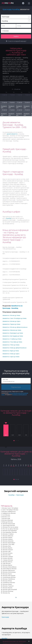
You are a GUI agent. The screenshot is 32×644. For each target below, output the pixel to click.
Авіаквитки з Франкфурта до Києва (13, 333)
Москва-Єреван (8, 539)
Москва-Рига (7, 546)
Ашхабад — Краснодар (16, 495)
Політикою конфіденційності (19, 395)
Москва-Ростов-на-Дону (11, 527)
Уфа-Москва (7, 563)
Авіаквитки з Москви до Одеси (11, 321)
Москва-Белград (8, 591)
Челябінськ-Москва (9, 582)
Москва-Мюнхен (8, 536)
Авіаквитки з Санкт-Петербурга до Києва (14, 318)
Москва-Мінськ (8, 562)
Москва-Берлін (8, 565)
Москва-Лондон (8, 550)
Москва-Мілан (7, 581)
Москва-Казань (8, 553)
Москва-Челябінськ (9, 579)
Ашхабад (9, 218)
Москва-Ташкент (8, 586)
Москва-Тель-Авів (9, 544)
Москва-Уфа (7, 551)
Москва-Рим (7, 555)
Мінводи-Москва (8, 522)
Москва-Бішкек (8, 588)
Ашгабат (5, 638)
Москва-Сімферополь (9, 511)
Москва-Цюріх (7, 584)
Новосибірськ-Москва (10, 569)
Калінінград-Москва (9, 577)
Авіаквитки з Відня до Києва (11, 351)
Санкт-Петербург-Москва (10, 510)
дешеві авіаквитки (12, 134)
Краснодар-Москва (9, 525)
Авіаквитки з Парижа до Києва (11, 324)
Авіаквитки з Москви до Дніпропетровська (15, 327)
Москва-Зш (6, 593)
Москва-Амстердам (9, 576)
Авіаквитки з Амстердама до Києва (13, 336)
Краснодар (5, 617)
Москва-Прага (7, 574)
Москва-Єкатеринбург (10, 531)
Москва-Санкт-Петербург (10, 508)
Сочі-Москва (6, 515)
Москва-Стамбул (8, 534)
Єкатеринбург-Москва (10, 532)
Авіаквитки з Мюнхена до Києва (12, 330)
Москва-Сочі (6, 517)
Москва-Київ (6, 518)
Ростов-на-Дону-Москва (11, 529)
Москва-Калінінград (9, 572)
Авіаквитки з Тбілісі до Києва (11, 345)
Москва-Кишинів (8, 541)
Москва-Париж (8, 537)
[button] (14, 441)
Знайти (16, 36)
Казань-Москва (8, 558)
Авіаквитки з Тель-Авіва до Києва (12, 342)
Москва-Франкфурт (9, 543)
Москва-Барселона (9, 570)
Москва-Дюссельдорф (10, 589)
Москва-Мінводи (8, 520)
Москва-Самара (8, 557)
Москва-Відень (8, 548)
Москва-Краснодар (9, 524)
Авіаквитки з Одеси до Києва (11, 357)
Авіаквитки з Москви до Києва (11, 315)
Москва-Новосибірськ (10, 567)
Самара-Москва (8, 560)
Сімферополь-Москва (9, 513)
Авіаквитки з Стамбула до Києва (12, 339)
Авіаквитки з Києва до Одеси (11, 354)
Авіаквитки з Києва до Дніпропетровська (14, 348)
